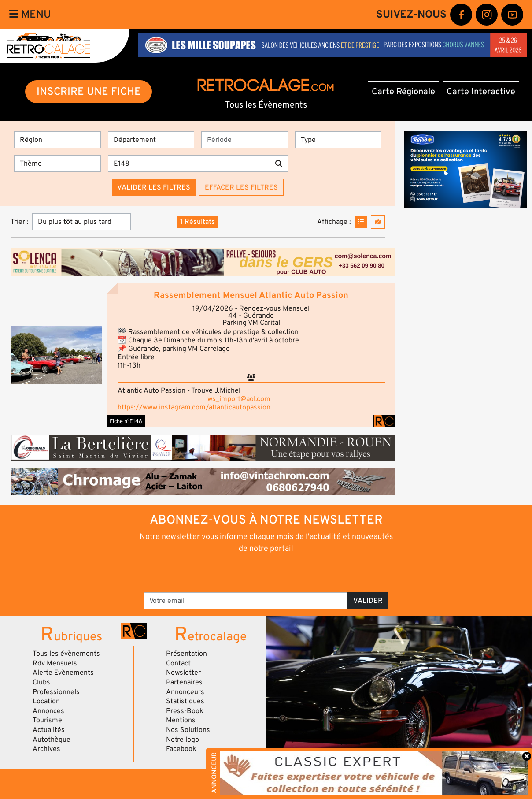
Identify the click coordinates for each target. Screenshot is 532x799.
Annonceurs (185, 692)
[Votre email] (246, 601)
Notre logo (183, 740)
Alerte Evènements (63, 673)
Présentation (187, 654)
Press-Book (185, 711)
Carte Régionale (403, 92)
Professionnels (56, 692)
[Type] (338, 140)
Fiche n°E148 (126, 421)
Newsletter (183, 673)
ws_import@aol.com (239, 399)
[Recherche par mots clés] (189, 164)
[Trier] (81, 222)
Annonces (48, 711)
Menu (30, 14)
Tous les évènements (66, 654)
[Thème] (57, 164)
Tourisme (47, 720)
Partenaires (184, 682)
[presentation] (254, 572)
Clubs (41, 682)
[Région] (57, 140)
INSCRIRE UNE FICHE (89, 91)
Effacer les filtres (241, 187)
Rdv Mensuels (55, 663)
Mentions (181, 720)
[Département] (151, 140)
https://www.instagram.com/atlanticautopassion (194, 407)
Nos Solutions (188, 730)
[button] (56, 355)
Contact (178, 663)
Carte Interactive (481, 92)
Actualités (49, 730)
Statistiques (185, 701)
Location (46, 701)
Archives (46, 749)
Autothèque (52, 740)
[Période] (245, 140)
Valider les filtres (154, 187)
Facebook (181, 749)
